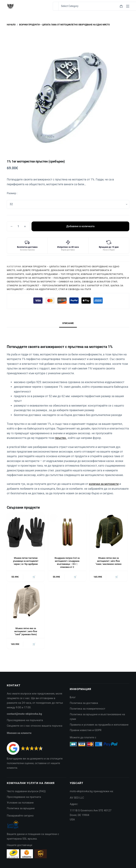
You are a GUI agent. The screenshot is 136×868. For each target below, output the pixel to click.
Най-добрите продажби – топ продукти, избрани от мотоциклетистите (74, 274)
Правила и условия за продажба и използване (99, 725)
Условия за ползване (20, 803)
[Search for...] (56, 6)
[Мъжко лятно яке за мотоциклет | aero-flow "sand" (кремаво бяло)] (26, 602)
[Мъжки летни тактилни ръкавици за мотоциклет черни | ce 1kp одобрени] (26, 532)
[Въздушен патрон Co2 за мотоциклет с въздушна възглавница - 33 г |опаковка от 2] (67, 532)
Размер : (12, 193)
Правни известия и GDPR (86, 730)
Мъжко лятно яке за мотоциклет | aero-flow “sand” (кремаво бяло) (26, 631)
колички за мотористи (104, 484)
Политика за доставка (84, 703)
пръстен (61, 438)
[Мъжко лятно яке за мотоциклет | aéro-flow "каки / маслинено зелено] (109, 532)
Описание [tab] (68, 323)
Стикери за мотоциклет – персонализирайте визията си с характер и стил (58, 286)
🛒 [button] (34, 577)
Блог (73, 697)
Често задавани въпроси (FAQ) (26, 791)
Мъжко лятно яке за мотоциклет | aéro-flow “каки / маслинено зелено (108, 561)
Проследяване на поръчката (25, 720)
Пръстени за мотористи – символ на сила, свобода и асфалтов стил (70, 282)
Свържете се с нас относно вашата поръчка (34, 726)
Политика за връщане (21, 808)
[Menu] (128, 6)
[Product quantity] (18, 226)
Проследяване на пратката (24, 797)
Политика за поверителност (88, 709)
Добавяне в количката (80, 226)
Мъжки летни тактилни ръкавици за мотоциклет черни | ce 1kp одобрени (26, 561)
